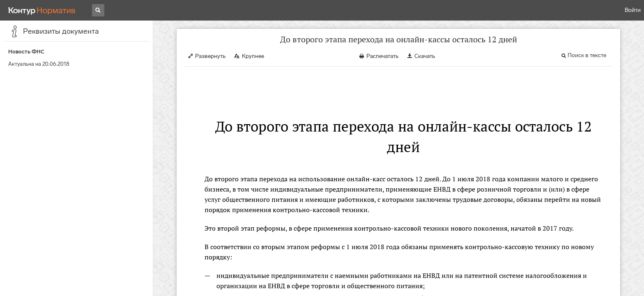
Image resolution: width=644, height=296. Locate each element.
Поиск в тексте (587, 55)
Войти (633, 10)
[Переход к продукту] (42, 10)
